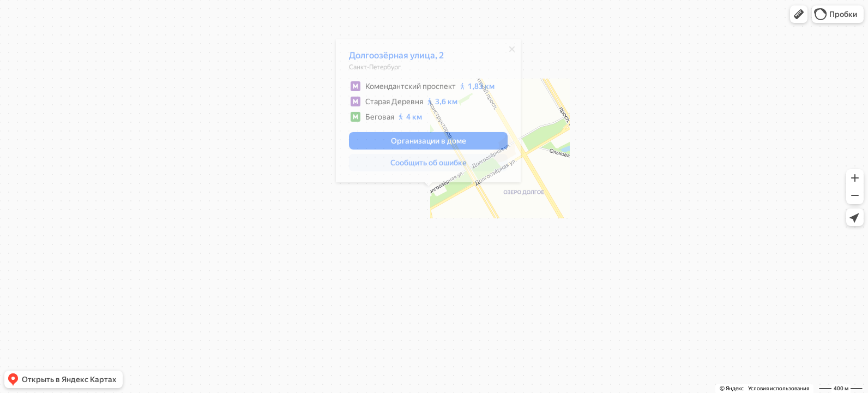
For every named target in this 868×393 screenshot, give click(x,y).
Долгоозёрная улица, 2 (396, 58)
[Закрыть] (512, 52)
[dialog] (428, 114)
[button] (799, 14)
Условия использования (779, 388)
